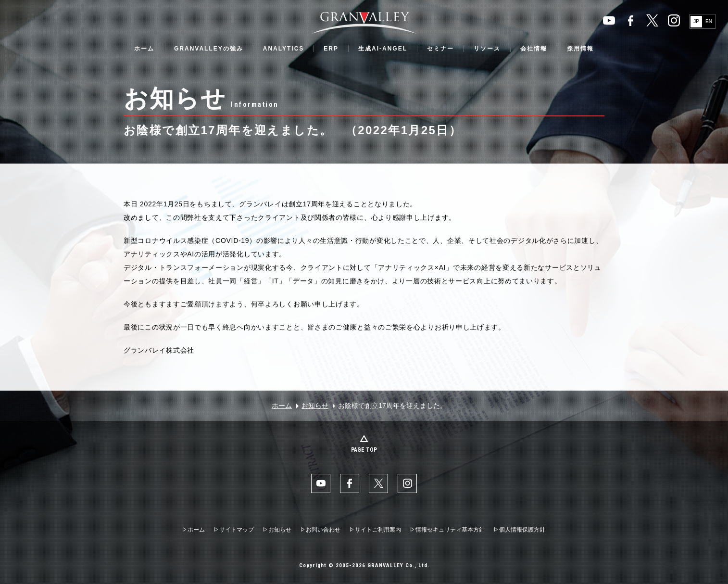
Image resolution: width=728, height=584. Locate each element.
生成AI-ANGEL (383, 49)
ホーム (144, 49)
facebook (631, 20)
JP (696, 21)
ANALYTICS (284, 49)
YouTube (609, 20)
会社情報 (534, 49)
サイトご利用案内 (378, 530)
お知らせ (315, 406)
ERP (331, 49)
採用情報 (580, 49)
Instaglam (674, 20)
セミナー (440, 49)
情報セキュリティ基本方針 (450, 530)
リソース (487, 49)
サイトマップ (237, 530)
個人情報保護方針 (522, 530)
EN (709, 21)
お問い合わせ (323, 530)
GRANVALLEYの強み (209, 49)
